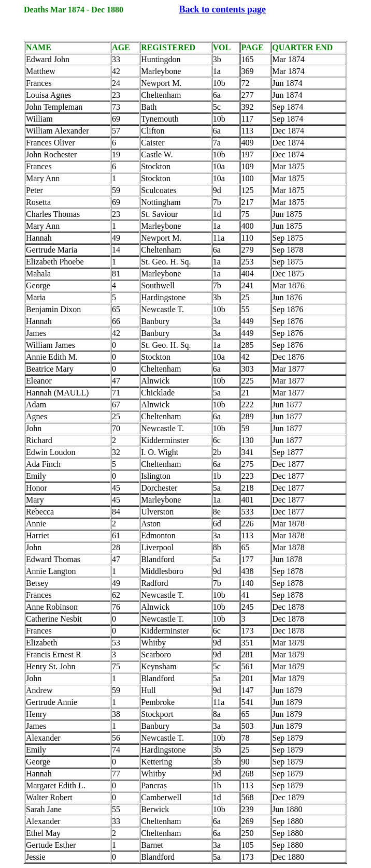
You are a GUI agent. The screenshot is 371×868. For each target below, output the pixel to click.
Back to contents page (223, 9)
